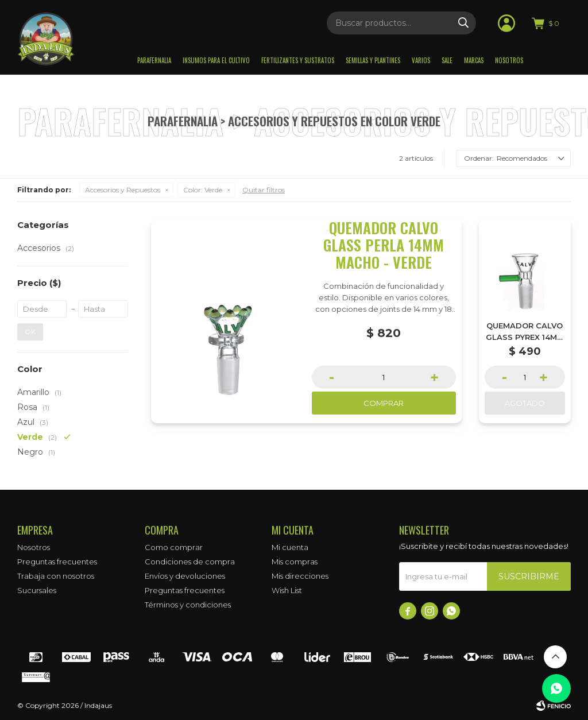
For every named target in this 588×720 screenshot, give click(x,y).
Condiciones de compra (190, 562)
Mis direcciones (300, 576)
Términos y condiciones (188, 605)
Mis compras (295, 562)
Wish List (287, 590)
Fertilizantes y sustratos (298, 60)
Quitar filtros (264, 190)
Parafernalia (154, 60)
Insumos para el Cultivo (216, 60)
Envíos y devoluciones (185, 576)
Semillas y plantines (373, 60)
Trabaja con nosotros (56, 576)
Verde (203, 190)
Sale (447, 60)
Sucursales (37, 590)
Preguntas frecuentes (57, 562)
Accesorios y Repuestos (123, 190)
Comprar (384, 403)
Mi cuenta (290, 547)
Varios (421, 60)
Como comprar (174, 547)
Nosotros (509, 60)
